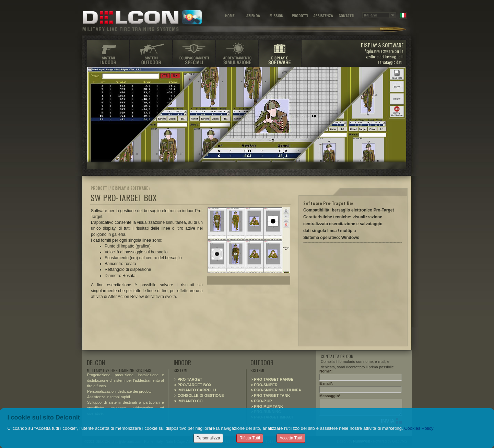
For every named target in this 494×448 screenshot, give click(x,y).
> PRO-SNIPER (264, 385)
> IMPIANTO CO (189, 401)
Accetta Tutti (291, 438)
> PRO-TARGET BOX (193, 385)
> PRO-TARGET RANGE (272, 379)
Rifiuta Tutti (250, 438)
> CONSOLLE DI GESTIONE (199, 395)
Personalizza (208, 438)
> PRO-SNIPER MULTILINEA (276, 390)
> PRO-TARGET (188, 379)
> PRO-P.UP (261, 401)
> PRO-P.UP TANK (267, 406)
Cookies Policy (419, 428)
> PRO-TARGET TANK (270, 395)
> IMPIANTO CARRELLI (195, 390)
